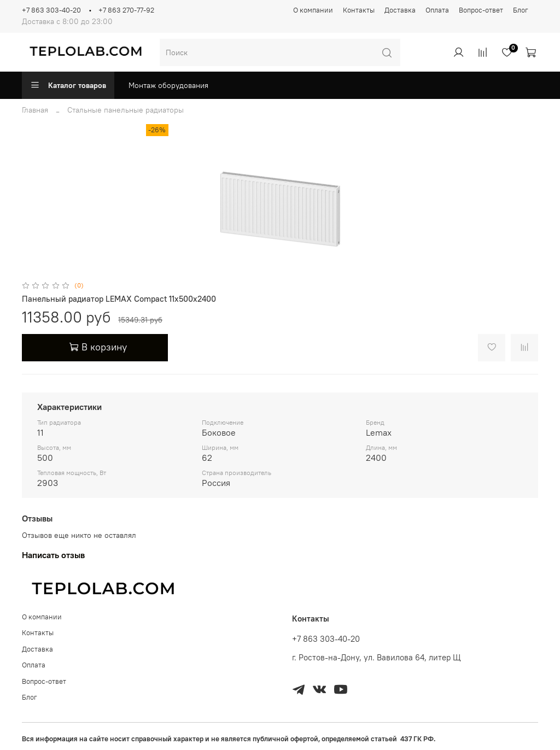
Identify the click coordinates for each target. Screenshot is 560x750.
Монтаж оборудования (168, 85)
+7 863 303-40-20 (51, 10)
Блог (521, 10)
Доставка (400, 10)
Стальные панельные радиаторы (126, 110)
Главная (35, 110)
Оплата (437, 10)
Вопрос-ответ (481, 10)
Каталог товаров (68, 85)
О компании (313, 10)
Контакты (359, 10)
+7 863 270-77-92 (126, 10)
